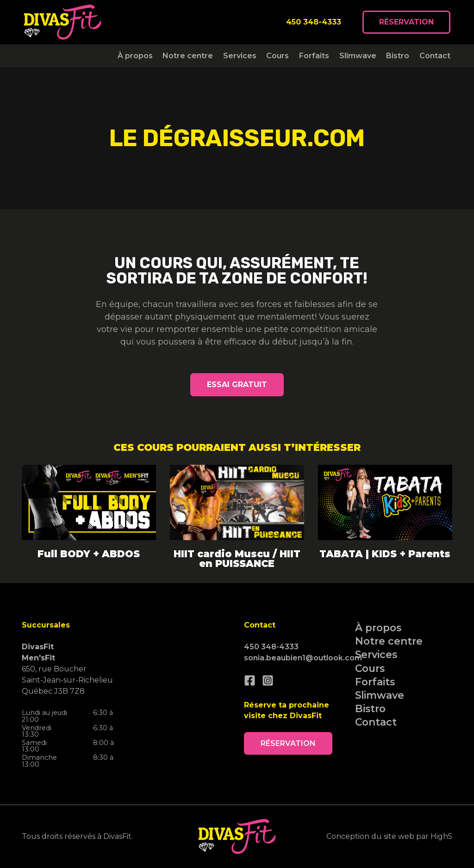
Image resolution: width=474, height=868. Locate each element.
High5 (441, 836)
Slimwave (358, 56)
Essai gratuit (237, 385)
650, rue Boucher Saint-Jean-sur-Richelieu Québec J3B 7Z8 (67, 669)
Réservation (406, 22)
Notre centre (188, 56)
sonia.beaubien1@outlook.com (303, 658)
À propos (135, 56)
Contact (435, 56)
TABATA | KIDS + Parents (385, 554)
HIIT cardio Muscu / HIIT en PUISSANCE (237, 559)
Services (240, 56)
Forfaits (314, 56)
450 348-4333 (314, 22)
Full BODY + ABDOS (89, 554)
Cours (278, 56)
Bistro (398, 56)
